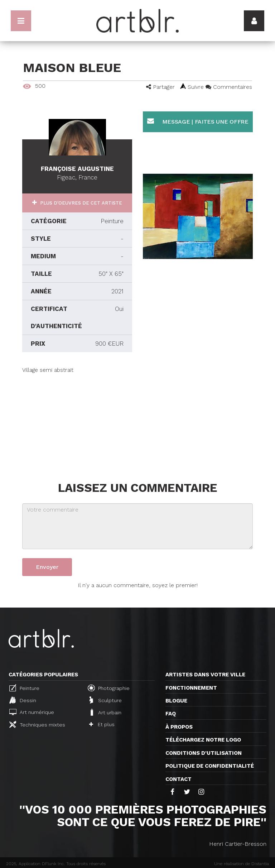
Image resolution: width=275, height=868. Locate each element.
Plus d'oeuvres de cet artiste (80, 203)
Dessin (23, 700)
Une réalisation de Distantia (242, 864)
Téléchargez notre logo (203, 740)
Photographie (109, 688)
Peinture (24, 688)
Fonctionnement (191, 688)
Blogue (176, 701)
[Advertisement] (77, 419)
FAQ (171, 714)
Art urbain (105, 712)
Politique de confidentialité (210, 766)
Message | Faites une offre (198, 121)
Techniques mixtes (37, 724)
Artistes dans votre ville (205, 675)
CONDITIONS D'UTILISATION (204, 753)
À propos (179, 727)
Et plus (102, 724)
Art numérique (32, 712)
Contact (178, 779)
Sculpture (106, 700)
